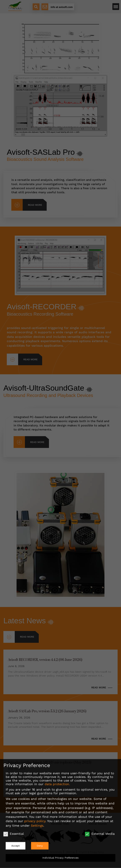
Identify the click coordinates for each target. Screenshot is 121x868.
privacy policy (35, 818)
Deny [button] (40, 843)
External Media (100, 831)
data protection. (57, 781)
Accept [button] (16, 843)
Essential (14, 831)
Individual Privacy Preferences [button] (60, 855)
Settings (37, 822)
